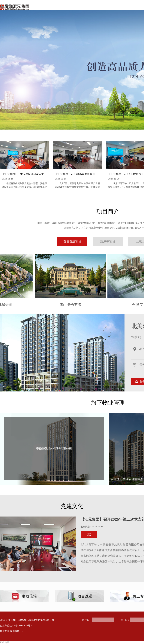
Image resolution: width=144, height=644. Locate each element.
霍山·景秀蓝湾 (32, 305)
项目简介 (100, 8)
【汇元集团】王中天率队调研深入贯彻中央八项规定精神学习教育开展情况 (45, 174)
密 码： (125, 620)
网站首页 (55, 8)
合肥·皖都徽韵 (104, 305)
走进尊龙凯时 (78, 8)
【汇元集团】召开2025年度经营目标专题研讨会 (83, 174)
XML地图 (5, 642)
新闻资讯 (120, 8)
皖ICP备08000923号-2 (21, 626)
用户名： (87, 620)
